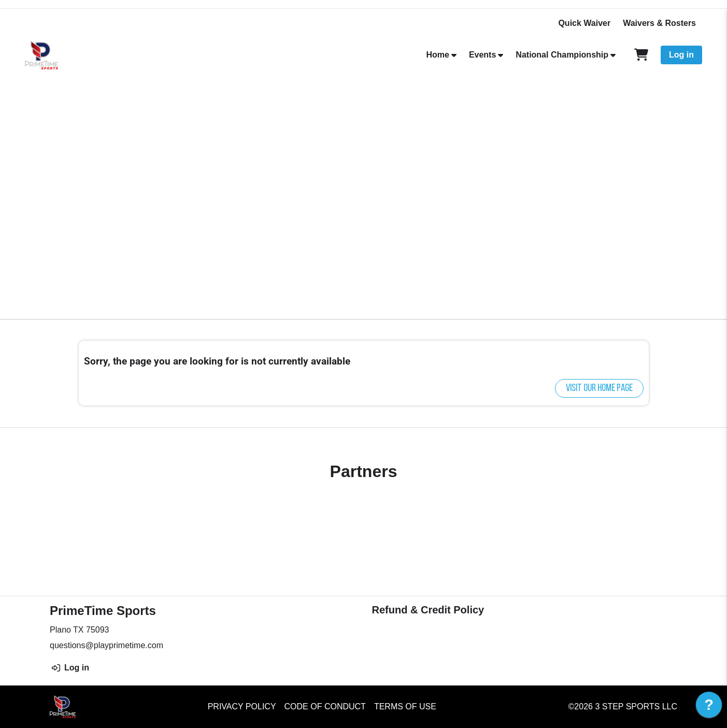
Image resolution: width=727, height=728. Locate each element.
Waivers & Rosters (659, 23)
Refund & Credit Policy (428, 610)
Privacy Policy (242, 706)
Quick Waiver (584, 23)
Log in (681, 55)
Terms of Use (405, 706)
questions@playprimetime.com (106, 645)
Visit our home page (599, 388)
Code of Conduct (325, 706)
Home (437, 55)
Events (482, 55)
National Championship (562, 55)
